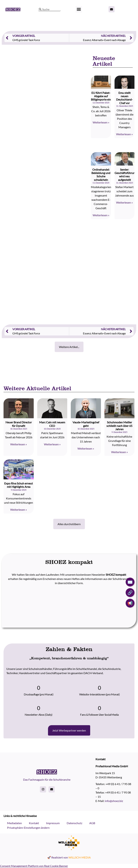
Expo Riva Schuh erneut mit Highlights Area (19, 485)
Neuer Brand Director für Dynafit (19, 424)
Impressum (53, 823)
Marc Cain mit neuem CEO (52, 424)
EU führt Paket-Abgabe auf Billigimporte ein (101, 96)
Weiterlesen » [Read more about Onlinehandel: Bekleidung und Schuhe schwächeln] (101, 215)
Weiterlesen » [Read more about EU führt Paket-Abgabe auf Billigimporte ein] (101, 122)
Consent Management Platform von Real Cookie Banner (34, 866)
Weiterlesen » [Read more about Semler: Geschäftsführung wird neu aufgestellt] (124, 202)
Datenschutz (74, 823)
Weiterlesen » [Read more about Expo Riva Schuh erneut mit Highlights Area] (19, 510)
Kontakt (34, 823)
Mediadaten (14, 823)
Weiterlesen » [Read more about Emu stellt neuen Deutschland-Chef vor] (124, 134)
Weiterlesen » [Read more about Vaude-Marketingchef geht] (86, 448)
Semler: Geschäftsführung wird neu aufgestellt (125, 175)
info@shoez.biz (114, 801)
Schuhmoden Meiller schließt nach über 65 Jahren (119, 426)
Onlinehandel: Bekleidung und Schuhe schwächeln (101, 175)
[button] (79, 9)
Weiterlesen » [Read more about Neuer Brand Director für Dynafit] (19, 444)
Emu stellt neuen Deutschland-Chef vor (124, 98)
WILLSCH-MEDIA (80, 857)
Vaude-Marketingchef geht (86, 424)
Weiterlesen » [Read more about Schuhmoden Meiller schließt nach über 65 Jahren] (119, 452)
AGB (92, 823)
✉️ (130, 582)
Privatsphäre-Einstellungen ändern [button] (28, 828)
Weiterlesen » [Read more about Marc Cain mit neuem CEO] (52, 444)
